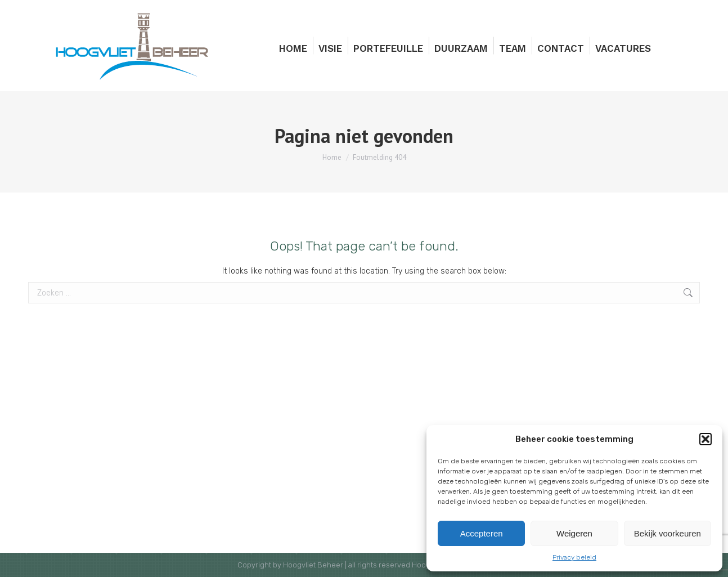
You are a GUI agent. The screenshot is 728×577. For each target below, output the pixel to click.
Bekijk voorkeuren (668, 533)
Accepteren (482, 533)
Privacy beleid (574, 557)
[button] (705, 439)
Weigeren (574, 533)
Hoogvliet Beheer (313, 565)
